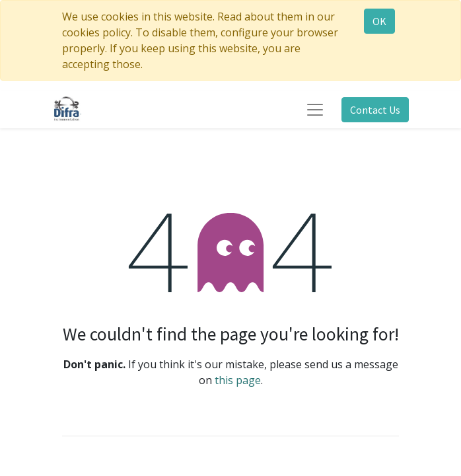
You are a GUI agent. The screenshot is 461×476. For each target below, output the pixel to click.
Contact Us (375, 110)
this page (238, 380)
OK (379, 21)
